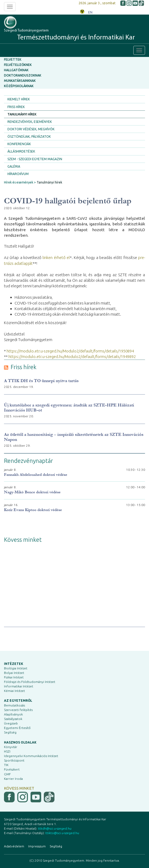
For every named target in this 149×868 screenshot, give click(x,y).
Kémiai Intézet (14, 691)
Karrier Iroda (13, 779)
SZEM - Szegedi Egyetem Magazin (35, 159)
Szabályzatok (13, 719)
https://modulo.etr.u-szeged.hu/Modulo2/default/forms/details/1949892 (72, 357)
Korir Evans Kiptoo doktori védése (33, 510)
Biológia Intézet (16, 668)
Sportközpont (14, 760)
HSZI (7, 751)
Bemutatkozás (14, 705)
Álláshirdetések (21, 151)
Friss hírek (16, 107)
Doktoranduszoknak (23, 75)
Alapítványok (13, 714)
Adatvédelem (14, 846)
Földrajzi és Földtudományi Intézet (30, 682)
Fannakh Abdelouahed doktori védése (36, 475)
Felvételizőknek (18, 65)
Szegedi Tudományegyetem (69, 35)
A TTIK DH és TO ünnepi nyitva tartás (41, 381)
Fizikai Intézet (14, 677)
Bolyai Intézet (14, 673)
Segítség (10, 732)
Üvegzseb (11, 723)
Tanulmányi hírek (22, 114)
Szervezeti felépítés (18, 710)
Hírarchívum (18, 174)
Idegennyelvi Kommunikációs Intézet (31, 756)
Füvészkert (12, 769)
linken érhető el (56, 258)
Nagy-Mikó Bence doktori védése (32, 492)
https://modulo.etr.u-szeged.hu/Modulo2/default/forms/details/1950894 (70, 351)
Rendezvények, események (30, 122)
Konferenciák (19, 144)
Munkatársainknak (20, 81)
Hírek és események (19, 182)
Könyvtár (11, 747)
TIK (6, 765)
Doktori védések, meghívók (31, 129)
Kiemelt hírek (19, 99)
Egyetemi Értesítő (17, 728)
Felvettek (13, 59)
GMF (7, 774)
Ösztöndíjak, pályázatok (29, 137)
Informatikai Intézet (19, 686)
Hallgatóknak (16, 70)
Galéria (14, 166)
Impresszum (37, 846)
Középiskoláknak (19, 86)
